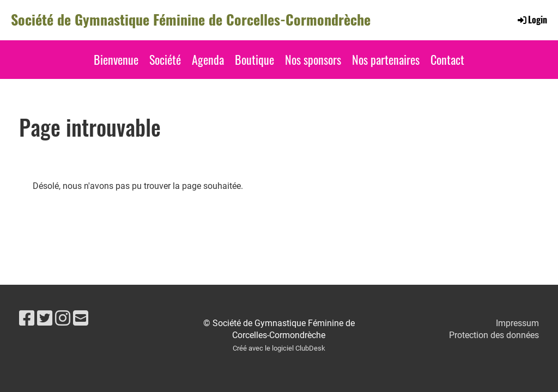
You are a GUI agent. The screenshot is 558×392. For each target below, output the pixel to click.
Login (532, 20)
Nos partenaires (386, 59)
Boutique (254, 59)
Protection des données (494, 335)
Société (165, 59)
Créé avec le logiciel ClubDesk (279, 348)
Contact (447, 59)
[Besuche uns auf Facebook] (27, 318)
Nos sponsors (313, 59)
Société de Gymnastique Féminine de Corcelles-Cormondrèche (191, 20)
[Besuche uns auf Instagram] (63, 318)
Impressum (517, 323)
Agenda (208, 59)
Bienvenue (116, 59)
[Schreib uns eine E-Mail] (81, 318)
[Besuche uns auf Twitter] (45, 318)
